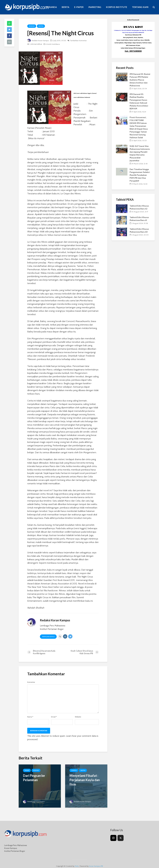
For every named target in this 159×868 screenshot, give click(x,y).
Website (78, 717)
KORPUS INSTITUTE (117, 7)
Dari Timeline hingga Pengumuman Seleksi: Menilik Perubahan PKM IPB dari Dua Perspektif (140, 175)
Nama (30, 717)
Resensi (32, 26)
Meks (77, 861)
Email (54, 717)
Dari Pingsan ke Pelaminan (34, 778)
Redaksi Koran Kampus (38, 40)
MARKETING (95, 7)
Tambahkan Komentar (79, 40)
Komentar (31, 682)
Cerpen (74, 770)
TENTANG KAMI (140, 7)
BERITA (66, 7)
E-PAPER (79, 7)
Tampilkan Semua (48, 637)
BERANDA (52, 7)
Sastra (41, 26)
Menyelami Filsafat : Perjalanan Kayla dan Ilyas (85, 780)
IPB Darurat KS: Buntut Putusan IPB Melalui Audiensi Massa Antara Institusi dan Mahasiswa (140, 80)
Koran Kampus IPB (96, 861)
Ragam (27, 770)
